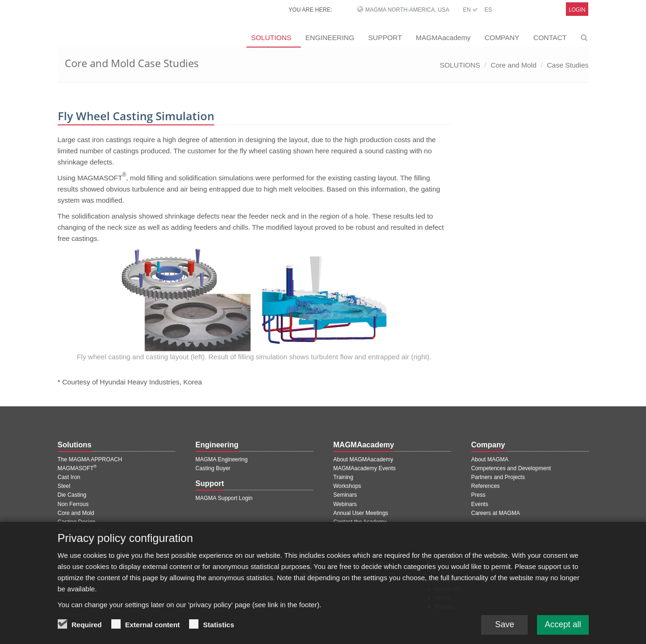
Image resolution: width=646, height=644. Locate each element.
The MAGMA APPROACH (90, 459)
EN (470, 10)
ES (488, 10)
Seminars (345, 495)
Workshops (347, 486)
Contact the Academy (360, 522)
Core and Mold (513, 65)
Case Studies (568, 65)
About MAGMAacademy (364, 459)
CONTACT (550, 38)
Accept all (563, 625)
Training (343, 477)
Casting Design (77, 522)
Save (505, 625)
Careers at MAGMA (496, 513)
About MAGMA (490, 459)
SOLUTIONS (271, 38)
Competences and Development (511, 468)
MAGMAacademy (443, 38)
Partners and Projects (498, 477)
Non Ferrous (73, 504)
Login (577, 10)
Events (480, 504)
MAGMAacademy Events (365, 468)
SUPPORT (385, 38)
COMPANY (502, 38)
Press (479, 495)
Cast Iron (69, 477)
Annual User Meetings (361, 513)
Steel (64, 486)
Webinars (345, 504)
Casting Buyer (213, 468)
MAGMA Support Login (224, 498)
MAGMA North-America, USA (407, 10)
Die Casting (72, 495)
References (486, 486)
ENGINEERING (330, 38)
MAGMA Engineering (222, 459)
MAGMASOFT (77, 468)
